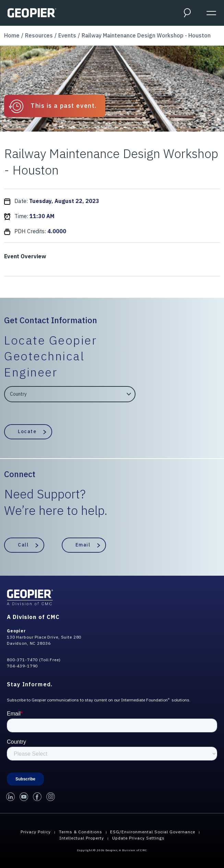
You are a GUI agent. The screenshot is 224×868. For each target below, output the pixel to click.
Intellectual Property (82, 838)
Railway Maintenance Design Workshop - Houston (146, 35)
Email (83, 545)
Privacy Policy (36, 832)
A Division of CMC (33, 617)
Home (12, 35)
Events (67, 35)
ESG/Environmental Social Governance (153, 832)
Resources (39, 35)
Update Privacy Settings (138, 838)
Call (23, 545)
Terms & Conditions (81, 832)
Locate (27, 431)
